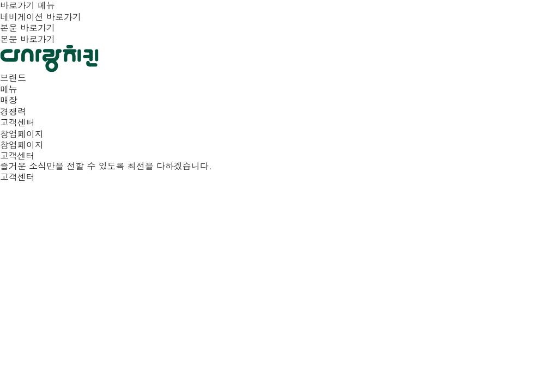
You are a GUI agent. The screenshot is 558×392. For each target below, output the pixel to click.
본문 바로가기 (28, 27)
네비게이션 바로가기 (41, 17)
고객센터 (17, 177)
